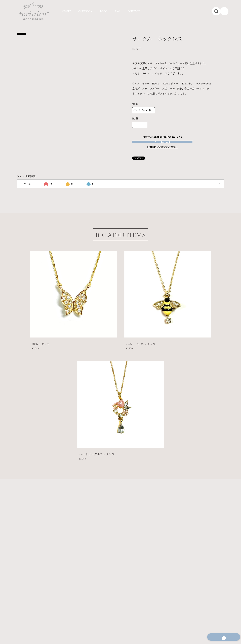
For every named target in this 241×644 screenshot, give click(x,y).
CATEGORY (85, 11)
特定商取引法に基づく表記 (61, 607)
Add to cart (162, 147)
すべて (27, 193)
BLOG (104, 11)
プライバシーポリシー (32, 607)
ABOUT (66, 11)
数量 (135, 118)
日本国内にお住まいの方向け (162, 157)
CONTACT (134, 11)
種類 (135, 104)
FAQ (117, 11)
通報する (167, 168)
